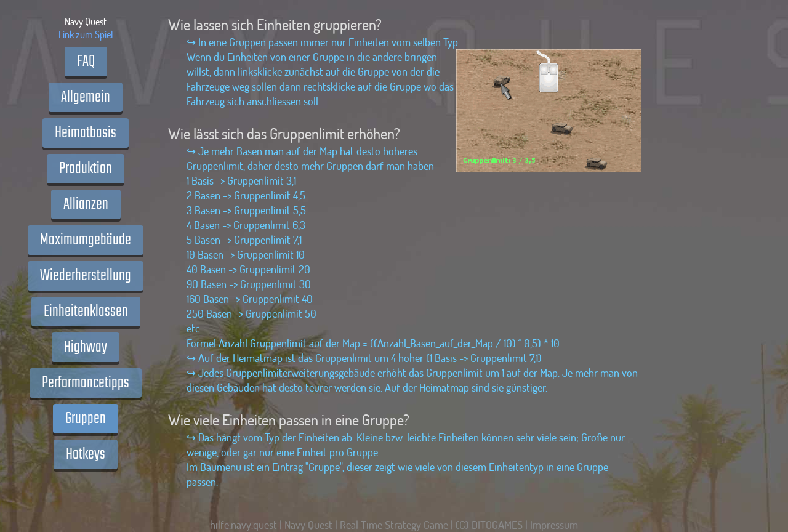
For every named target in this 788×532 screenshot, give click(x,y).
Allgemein (86, 97)
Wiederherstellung (86, 276)
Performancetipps (86, 383)
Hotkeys (86, 454)
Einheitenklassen (86, 312)
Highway (86, 347)
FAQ (86, 62)
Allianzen (86, 204)
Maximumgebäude (86, 240)
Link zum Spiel (86, 34)
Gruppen (86, 419)
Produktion (86, 169)
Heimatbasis (86, 133)
